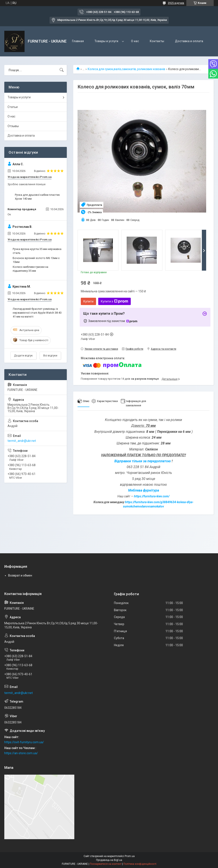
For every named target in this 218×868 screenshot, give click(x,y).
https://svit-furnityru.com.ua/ (24, 742)
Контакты (157, 41)
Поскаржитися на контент (106, 864)
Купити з (114, 301)
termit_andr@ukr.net (22, 441)
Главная (78, 41)
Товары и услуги (106, 41)
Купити (88, 301)
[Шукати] (62, 70)
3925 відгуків (176, 3)
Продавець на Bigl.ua (109, 860)
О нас (135, 41)
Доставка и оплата (189, 41)
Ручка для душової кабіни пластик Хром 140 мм (37, 197)
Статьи (13, 107)
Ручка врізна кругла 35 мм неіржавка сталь (37, 251)
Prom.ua (130, 856)
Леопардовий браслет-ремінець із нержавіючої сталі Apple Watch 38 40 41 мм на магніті (37, 313)
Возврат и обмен (20, 575)
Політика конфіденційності (140, 864)
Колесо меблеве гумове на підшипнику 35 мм (30, 269)
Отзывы (13, 126)
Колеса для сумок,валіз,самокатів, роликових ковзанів (126, 69)
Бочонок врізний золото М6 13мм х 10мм (36, 260)
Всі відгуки (50, 355)
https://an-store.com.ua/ (21, 753)
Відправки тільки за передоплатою (143, 461)
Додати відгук (23, 355)
